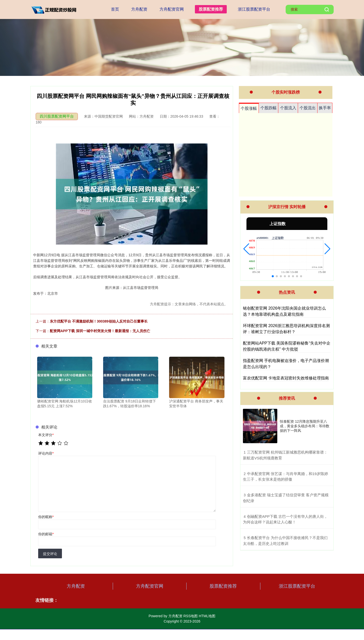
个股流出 (308, 108)
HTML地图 (207, 616)
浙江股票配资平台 (254, 9)
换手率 (325, 108)
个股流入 (288, 108)
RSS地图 (190, 616)
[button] (246, 249)
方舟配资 (139, 9)
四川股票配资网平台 (57, 116)
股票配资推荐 (211, 9)
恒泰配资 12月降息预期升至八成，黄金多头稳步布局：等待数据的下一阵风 (305, 426)
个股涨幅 (249, 108)
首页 (115, 9)
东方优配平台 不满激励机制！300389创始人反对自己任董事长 (99, 321)
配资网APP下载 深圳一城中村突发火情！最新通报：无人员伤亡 (100, 331)
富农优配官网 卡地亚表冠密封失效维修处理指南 (286, 378)
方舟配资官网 (172, 9)
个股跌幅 (268, 108)
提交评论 (50, 554)
